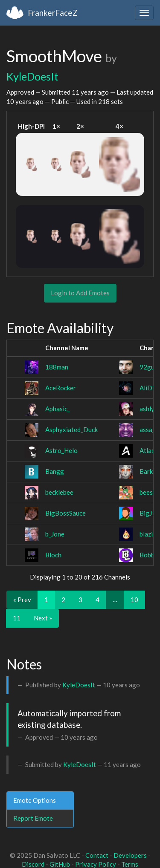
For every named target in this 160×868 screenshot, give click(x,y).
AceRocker (61, 388)
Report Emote (33, 818)
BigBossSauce (65, 513)
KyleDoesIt (32, 76)
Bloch (53, 555)
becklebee (59, 492)
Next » (43, 618)
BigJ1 (148, 513)
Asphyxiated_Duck (71, 430)
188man (57, 367)
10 (134, 600)
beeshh (150, 492)
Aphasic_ (58, 409)
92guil (149, 367)
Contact (97, 855)
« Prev (22, 600)
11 (17, 618)
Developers (130, 855)
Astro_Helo (61, 450)
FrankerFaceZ (53, 13)
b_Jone (55, 534)
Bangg (55, 471)
